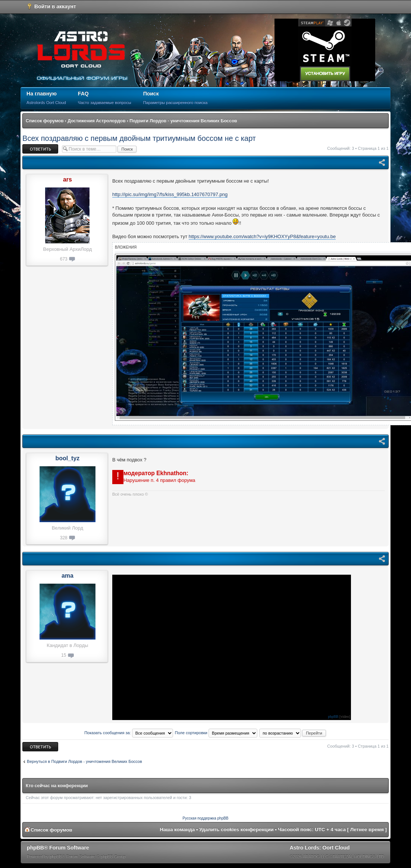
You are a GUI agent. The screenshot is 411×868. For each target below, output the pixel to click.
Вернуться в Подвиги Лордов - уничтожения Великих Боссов (84, 761)
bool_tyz (67, 458)
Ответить (40, 149)
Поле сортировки (216, 733)
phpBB (333, 717)
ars (68, 179)
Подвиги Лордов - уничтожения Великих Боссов (183, 121)
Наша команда (178, 829)
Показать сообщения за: (129, 733)
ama (68, 576)
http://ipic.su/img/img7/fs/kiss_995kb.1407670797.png (170, 194)
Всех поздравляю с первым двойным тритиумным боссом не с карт (139, 138)
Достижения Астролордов (96, 121)
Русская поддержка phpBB (205, 818)
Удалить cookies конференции (236, 829)
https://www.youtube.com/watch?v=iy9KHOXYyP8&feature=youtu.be (262, 236)
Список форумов (45, 121)
